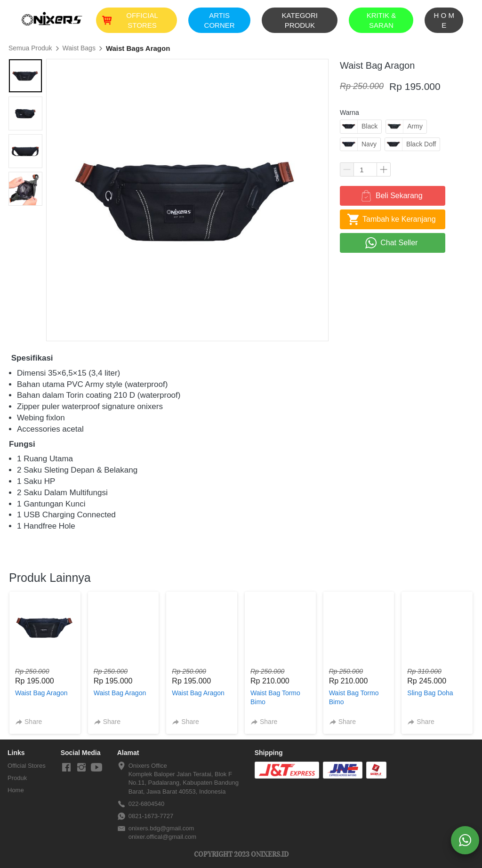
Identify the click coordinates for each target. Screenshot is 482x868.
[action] (465, 840)
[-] (66, 768)
